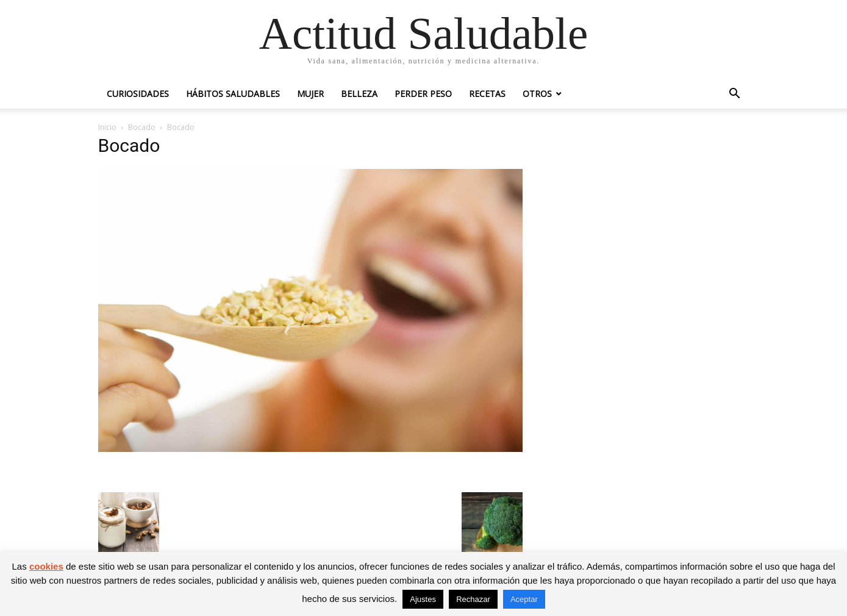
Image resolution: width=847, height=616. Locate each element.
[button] (735, 95)
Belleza (359, 94)
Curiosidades (138, 94)
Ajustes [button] (423, 599)
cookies (46, 566)
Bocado (142, 127)
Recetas (487, 94)
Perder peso (423, 94)
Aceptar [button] (524, 599)
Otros (537, 94)
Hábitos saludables (233, 94)
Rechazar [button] (473, 599)
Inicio (107, 127)
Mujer (310, 94)
